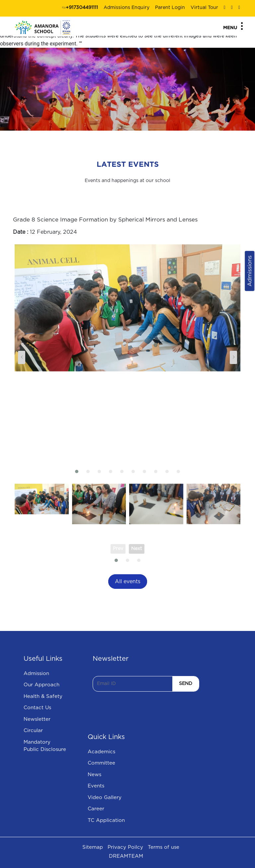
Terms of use (164, 847)
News (94, 775)
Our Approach (42, 685)
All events (128, 582)
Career (96, 809)
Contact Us (37, 708)
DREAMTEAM (126, 856)
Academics (101, 752)
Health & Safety (43, 696)
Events (96, 786)
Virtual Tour (204, 8)
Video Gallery (105, 798)
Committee (101, 763)
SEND (186, 684)
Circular (33, 731)
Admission (36, 674)
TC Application (106, 820)
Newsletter (37, 719)
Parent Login (170, 8)
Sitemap (93, 847)
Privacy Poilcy (125, 847)
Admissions (250, 271)
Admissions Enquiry (127, 8)
